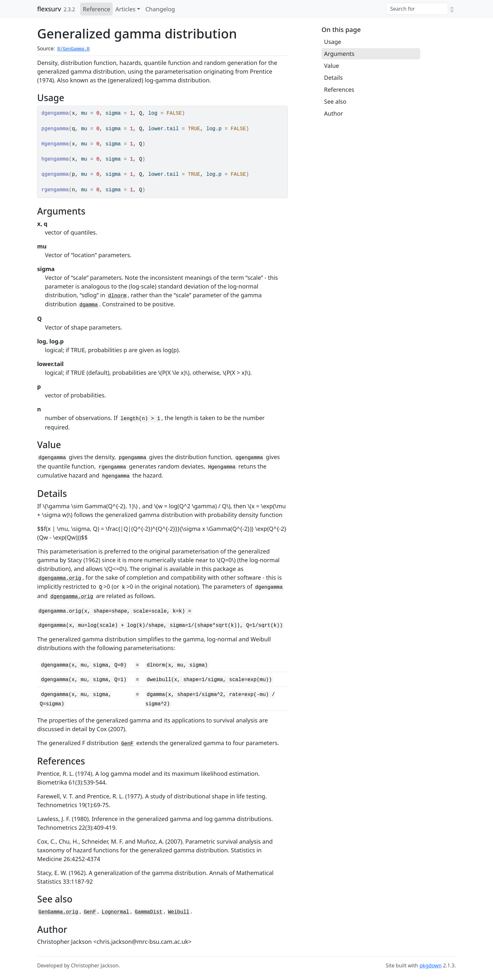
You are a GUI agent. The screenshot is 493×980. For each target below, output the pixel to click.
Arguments (339, 54)
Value (331, 66)
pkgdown (430, 965)
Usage (333, 42)
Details (333, 78)
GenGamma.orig (58, 912)
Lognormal (115, 912)
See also (335, 101)
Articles (125, 9)
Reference (96, 9)
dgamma (89, 305)
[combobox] (417, 9)
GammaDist (148, 912)
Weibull (179, 912)
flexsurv (49, 9)
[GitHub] (452, 9)
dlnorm (117, 296)
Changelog (160, 9)
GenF (127, 744)
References (339, 90)
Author (334, 113)
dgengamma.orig (60, 578)
